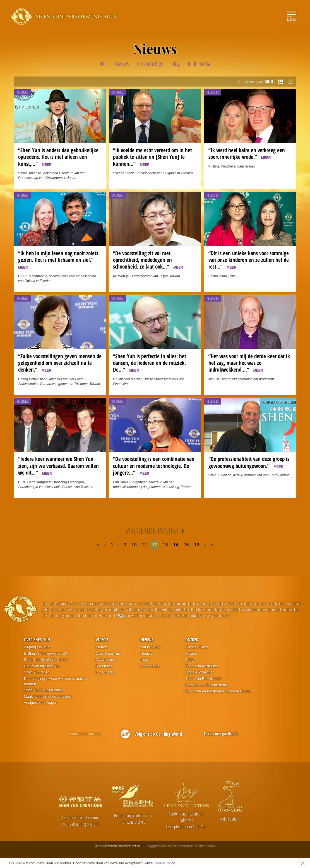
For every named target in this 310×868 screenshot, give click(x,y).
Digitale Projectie (199, 672)
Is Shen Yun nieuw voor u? (45, 653)
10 (134, 545)
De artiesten (105, 660)
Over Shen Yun (37, 640)
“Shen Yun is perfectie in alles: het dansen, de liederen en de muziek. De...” (150, 363)
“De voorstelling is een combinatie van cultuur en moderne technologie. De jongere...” (154, 466)
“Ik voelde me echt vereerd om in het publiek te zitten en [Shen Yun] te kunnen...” (152, 157)
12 (155, 545)
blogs (145, 660)
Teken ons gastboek (221, 734)
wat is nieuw (150, 647)
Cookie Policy (164, 863)
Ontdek (192, 640)
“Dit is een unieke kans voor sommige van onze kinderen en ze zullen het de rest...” (249, 260)
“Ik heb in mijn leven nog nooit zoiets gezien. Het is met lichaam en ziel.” (58, 260)
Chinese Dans (197, 647)
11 (144, 545)
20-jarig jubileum (37, 647)
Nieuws (102, 647)
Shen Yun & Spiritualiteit (43, 690)
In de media (105, 672)
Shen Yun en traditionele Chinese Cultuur (218, 691)
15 (186, 545)
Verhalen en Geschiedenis (206, 685)
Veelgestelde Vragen (41, 703)
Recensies (22, 92)
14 (176, 545)
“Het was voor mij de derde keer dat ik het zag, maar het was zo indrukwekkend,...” (249, 363)
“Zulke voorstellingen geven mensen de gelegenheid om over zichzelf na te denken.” (60, 363)
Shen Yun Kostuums (202, 666)
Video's (102, 640)
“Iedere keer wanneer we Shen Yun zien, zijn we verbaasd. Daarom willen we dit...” (58, 466)
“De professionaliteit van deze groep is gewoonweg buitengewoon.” (249, 462)
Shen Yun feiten (37, 672)
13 (165, 545)
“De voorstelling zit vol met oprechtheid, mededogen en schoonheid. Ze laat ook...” (148, 260)
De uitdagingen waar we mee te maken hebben (55, 681)
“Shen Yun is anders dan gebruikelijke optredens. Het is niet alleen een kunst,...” (58, 157)
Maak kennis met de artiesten (48, 696)
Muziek (191, 653)
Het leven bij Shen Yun (42, 666)
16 (197, 545)
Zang (189, 660)
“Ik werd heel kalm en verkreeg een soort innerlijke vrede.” (247, 153)
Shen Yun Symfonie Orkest (46, 660)
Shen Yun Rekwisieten (203, 679)
